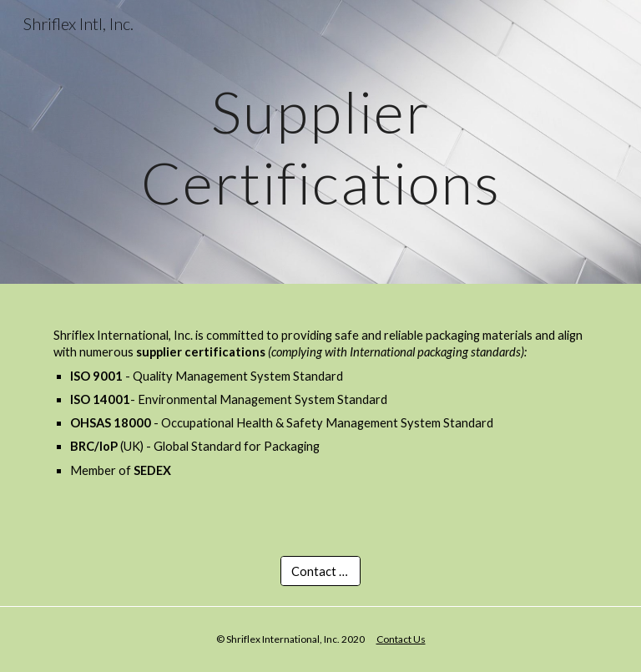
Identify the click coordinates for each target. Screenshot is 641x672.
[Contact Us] (320, 571)
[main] (320, 142)
